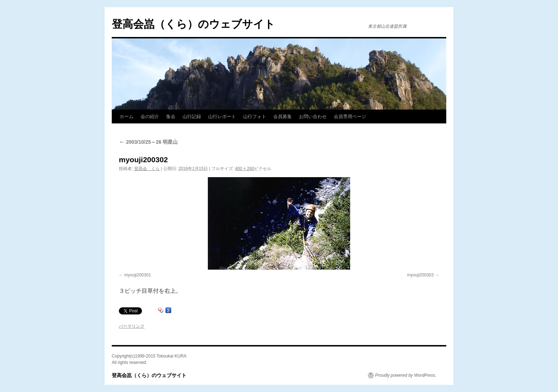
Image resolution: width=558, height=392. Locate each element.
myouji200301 (138, 275)
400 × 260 (244, 169)
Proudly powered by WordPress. (406, 375)
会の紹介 (150, 116)
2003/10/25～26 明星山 (148, 142)
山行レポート (222, 116)
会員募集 (283, 116)
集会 (171, 116)
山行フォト (255, 116)
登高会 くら (147, 169)
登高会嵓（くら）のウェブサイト (193, 24)
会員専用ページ (350, 116)
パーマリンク (132, 326)
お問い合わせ (313, 116)
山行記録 (192, 116)
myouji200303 (420, 275)
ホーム (127, 116)
